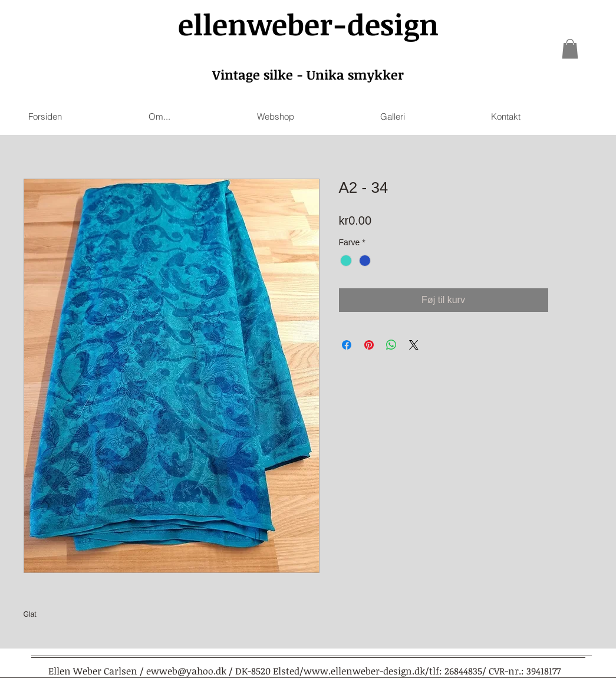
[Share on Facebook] (347, 345)
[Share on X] (414, 345)
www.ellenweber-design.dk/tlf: (373, 671)
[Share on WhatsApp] (391, 345)
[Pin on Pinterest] (369, 345)
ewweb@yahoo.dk (186, 671)
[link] (570, 49)
